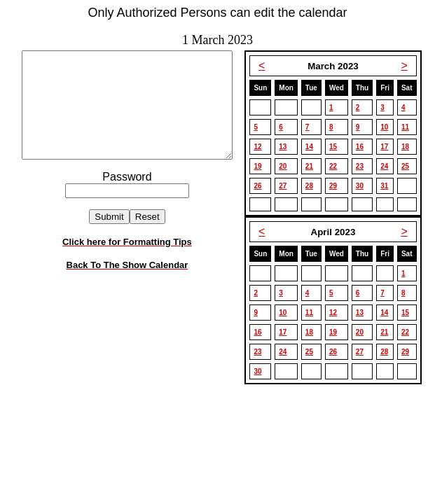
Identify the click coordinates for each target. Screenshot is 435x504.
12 (262, 147)
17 (388, 147)
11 (409, 127)
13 (287, 147)
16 (364, 147)
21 (313, 166)
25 (409, 166)
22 (337, 166)
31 (388, 186)
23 (364, 166)
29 (337, 186)
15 (337, 147)
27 (287, 186)
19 (262, 166)
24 (388, 166)
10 (388, 127)
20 (287, 166)
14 (313, 147)
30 (364, 186)
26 (262, 186)
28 (313, 186)
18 (409, 147)
